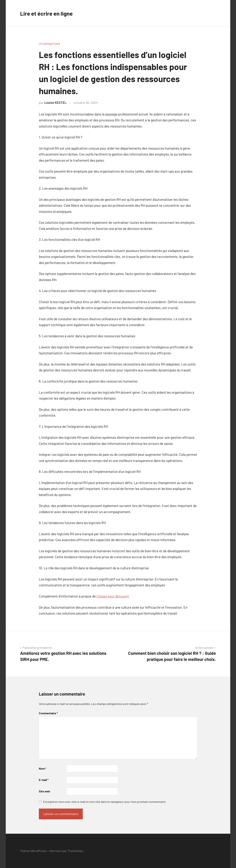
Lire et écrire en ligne (51, 13)
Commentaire (48, 713)
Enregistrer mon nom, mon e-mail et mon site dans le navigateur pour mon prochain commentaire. (105, 802)
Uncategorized (49, 43)
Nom (43, 768)
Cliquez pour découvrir (113, 596)
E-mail (44, 780)
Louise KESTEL (55, 103)
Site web (44, 791)
